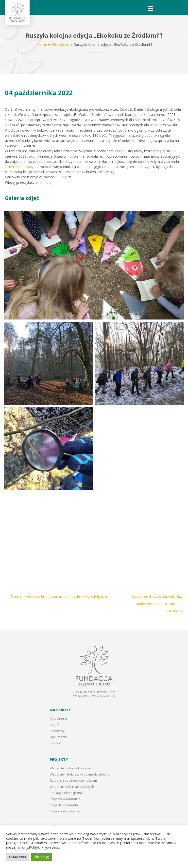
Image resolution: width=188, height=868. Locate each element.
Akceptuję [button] (42, 857)
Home (42, 44)
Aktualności (60, 44)
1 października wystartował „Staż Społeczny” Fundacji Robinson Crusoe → (157, 598)
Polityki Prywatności (45, 847)
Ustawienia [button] (17, 857)
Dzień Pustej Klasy (19, 167)
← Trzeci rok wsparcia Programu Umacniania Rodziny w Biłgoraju (57, 597)
